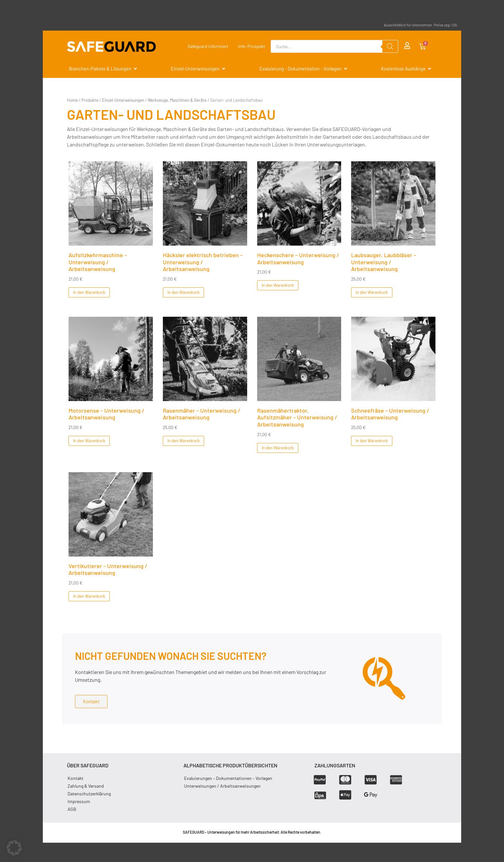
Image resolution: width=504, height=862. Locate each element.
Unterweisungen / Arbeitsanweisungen (222, 786)
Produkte (90, 100)
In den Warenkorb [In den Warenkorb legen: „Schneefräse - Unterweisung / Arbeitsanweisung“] (372, 441)
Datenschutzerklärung (89, 793)
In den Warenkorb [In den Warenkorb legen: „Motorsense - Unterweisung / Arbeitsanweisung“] (89, 441)
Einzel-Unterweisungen (123, 100)
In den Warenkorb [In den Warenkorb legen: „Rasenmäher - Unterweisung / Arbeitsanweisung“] (183, 441)
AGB (72, 809)
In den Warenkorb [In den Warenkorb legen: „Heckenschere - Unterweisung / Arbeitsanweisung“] (278, 285)
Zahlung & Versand (86, 786)
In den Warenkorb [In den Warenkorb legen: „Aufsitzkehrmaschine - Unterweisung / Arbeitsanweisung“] (89, 292)
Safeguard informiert (208, 46)
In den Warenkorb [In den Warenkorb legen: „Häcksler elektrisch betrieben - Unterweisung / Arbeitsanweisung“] (183, 292)
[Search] (390, 46)
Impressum (79, 801)
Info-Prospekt (252, 46)
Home (72, 100)
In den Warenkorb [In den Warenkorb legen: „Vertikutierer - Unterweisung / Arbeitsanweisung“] (89, 596)
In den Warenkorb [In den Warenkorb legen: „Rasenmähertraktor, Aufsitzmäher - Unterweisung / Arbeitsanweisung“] (278, 447)
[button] (14, 848)
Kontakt (75, 778)
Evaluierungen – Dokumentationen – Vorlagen (228, 778)
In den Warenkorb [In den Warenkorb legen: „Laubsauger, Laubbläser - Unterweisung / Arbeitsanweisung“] (372, 292)
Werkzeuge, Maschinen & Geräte (177, 100)
